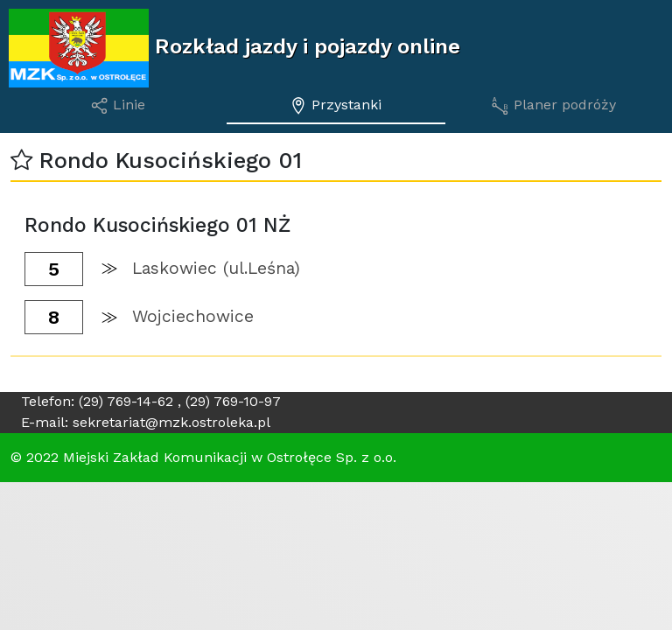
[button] (21, 160)
